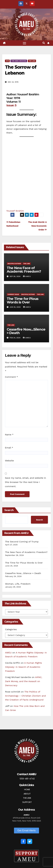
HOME (27, 789)
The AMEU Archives (19, 61)
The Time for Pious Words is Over (23, 300)
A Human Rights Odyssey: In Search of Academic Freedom (23, 667)
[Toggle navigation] (24, 43)
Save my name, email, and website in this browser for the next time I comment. (26, 482)
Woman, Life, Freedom (18, 584)
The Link (32, 61)
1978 (7, 61)
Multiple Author (14, 264)
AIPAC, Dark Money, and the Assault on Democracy (24, 681)
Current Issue (13, 294)
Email (9, 448)
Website (9, 461)
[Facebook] (23, 841)
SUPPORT (27, 802)
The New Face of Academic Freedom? (24, 270)
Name (9, 435)
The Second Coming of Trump (22, 542)
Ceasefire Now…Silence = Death (26, 331)
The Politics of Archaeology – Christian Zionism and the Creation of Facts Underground (25, 696)
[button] (44, 43)
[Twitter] (30, 841)
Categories (11, 629)
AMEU (27, 276)
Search (9, 510)
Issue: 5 (11, 105)
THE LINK (27, 798)
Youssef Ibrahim (15, 211)
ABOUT (27, 794)
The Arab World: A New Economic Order (37, 226)
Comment (11, 377)
